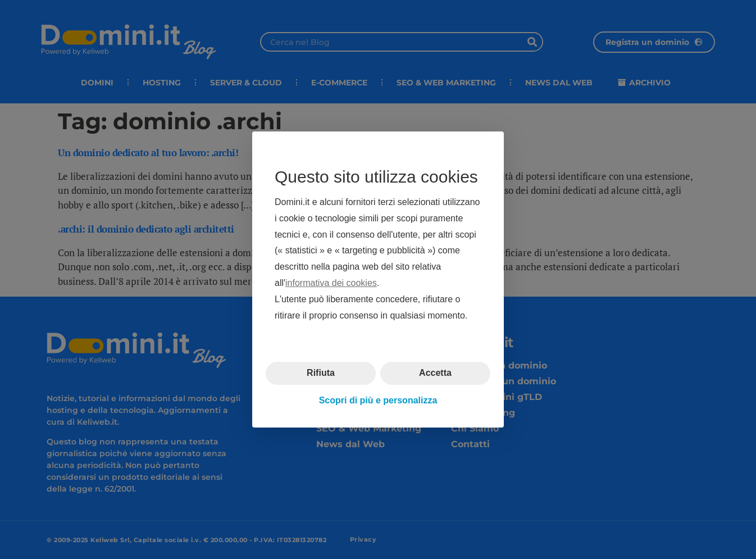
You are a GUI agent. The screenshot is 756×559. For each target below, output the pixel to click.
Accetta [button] (435, 373)
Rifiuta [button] (321, 373)
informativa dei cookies (331, 283)
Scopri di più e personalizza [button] (378, 400)
